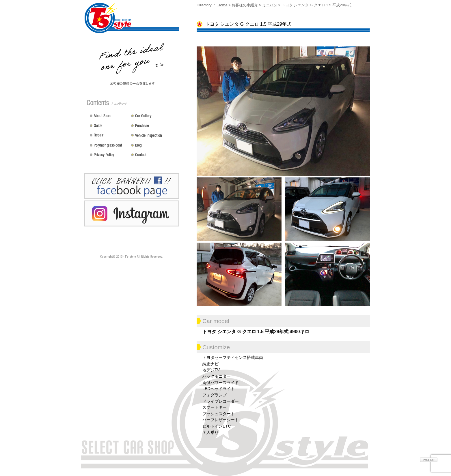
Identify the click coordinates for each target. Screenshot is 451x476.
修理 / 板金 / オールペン (109, 137)
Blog (154, 147)
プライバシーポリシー (109, 157)
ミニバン (270, 5)
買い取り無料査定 (154, 128)
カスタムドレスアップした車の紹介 (154, 118)
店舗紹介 (109, 118)
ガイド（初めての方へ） (109, 128)
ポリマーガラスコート (109, 147)
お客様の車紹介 (245, 5)
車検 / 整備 (154, 137)
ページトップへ (429, 460)
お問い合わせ (154, 157)
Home (222, 5)
